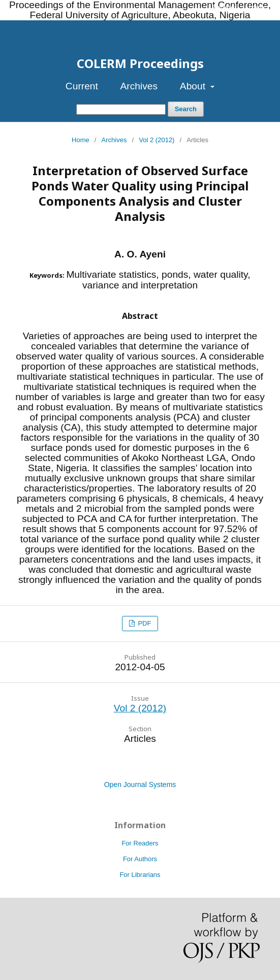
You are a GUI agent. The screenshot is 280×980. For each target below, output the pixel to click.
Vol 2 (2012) (157, 140)
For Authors (140, 859)
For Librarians (140, 875)
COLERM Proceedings (140, 63)
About (194, 86)
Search (186, 109)
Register (224, 7)
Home (81, 140)
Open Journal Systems (140, 785)
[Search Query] (121, 109)
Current (82, 86)
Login (257, 7)
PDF (144, 623)
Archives (139, 86)
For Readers (140, 843)
